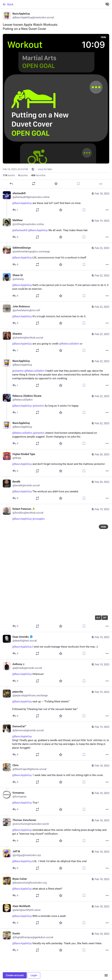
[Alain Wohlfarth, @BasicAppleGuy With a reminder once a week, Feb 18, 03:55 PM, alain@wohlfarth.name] (56, 915)
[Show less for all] (107, 4)
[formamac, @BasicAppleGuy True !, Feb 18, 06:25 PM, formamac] (56, 801)
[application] (61, 572)
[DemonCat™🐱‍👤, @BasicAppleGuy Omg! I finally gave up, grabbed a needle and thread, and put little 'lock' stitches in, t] (56, 741)
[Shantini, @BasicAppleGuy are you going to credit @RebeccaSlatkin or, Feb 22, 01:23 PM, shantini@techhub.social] (56, 342)
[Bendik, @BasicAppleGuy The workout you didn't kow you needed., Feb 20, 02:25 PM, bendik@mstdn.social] (56, 490)
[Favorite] (56, 184)
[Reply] (11, 184)
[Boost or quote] (34, 184)
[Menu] (106, 975)
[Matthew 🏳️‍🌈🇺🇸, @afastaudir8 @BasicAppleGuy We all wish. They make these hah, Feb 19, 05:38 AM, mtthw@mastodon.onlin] (56, 229)
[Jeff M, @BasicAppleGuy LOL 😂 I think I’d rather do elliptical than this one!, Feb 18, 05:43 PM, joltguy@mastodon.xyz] (56, 860)
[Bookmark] (78, 184)
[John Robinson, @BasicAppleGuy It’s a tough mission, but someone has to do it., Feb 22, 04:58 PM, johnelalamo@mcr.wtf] (56, 315)
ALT (98, 618)
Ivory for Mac (45, 169)
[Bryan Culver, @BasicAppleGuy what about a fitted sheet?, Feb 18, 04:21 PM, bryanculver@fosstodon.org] (56, 888)
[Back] (51, 4)
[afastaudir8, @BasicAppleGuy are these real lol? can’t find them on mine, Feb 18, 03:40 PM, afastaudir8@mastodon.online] (56, 202)
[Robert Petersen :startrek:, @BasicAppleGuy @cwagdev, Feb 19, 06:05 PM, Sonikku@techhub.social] (56, 568)
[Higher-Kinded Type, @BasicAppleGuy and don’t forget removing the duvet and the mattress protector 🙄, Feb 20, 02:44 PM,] (56, 463)
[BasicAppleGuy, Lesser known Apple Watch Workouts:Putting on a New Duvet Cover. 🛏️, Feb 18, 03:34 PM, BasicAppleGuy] (56, 99)
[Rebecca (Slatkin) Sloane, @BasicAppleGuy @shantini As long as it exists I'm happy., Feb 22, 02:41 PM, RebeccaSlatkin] (56, 405)
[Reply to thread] (16, 210)
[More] (101, 184)
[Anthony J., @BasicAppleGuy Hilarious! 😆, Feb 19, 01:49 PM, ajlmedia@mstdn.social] (56, 673)
